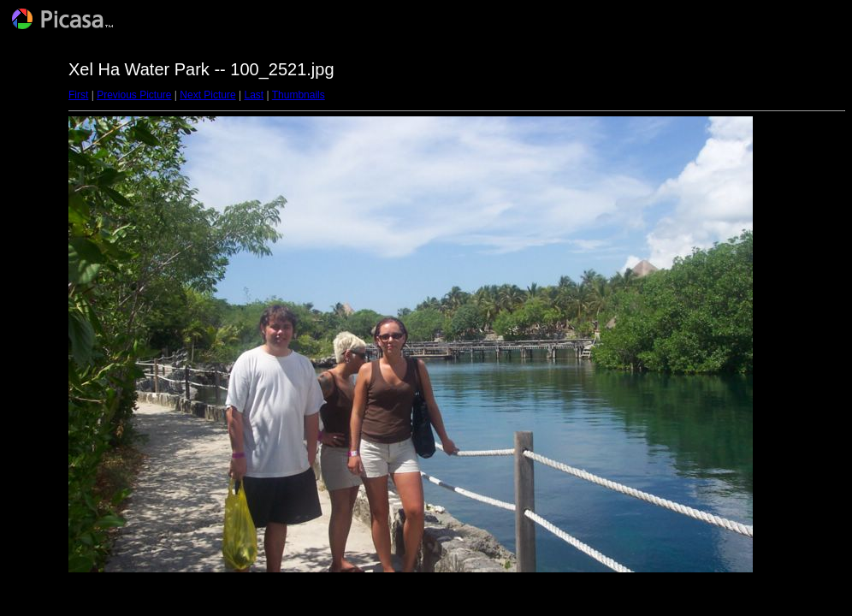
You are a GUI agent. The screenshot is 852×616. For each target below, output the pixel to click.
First (78, 95)
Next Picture (207, 95)
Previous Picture (134, 95)
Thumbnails (299, 95)
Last (254, 95)
